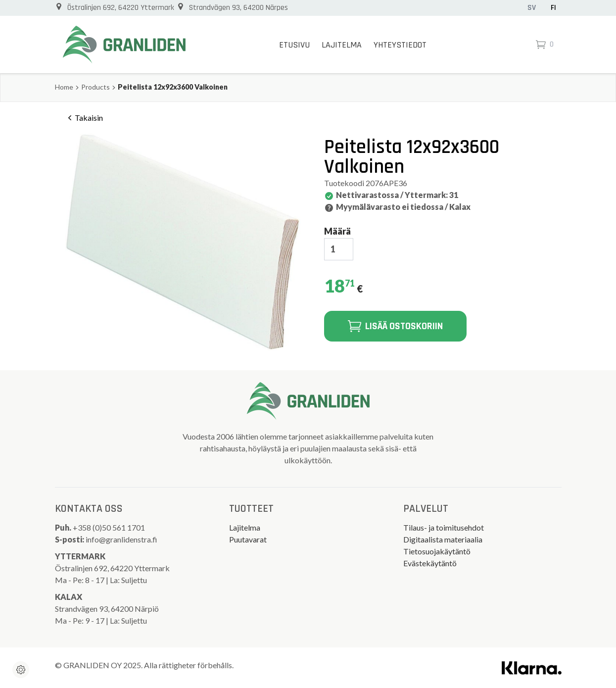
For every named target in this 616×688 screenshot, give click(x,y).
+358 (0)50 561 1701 (110, 527)
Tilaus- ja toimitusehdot (444, 527)
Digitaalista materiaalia (443, 539)
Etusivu (294, 45)
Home (64, 87)
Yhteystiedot (400, 45)
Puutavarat (248, 539)
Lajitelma (342, 45)
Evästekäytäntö (430, 563)
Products (95, 87)
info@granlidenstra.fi (121, 539)
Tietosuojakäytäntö (437, 551)
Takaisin (84, 118)
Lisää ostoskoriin (395, 326)
